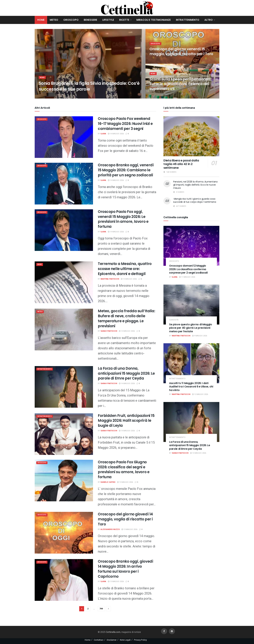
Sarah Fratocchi (109, 331)
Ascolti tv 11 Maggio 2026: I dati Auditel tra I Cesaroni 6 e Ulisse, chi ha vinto (191, 387)
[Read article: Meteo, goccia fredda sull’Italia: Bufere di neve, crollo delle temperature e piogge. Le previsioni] (64, 329)
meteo (41, 312)
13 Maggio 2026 (125, 482)
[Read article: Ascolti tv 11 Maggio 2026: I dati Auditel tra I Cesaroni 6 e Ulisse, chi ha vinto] (191, 363)
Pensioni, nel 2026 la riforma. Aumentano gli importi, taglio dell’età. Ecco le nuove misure (195, 185)
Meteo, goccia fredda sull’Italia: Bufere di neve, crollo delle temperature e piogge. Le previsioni (126, 318)
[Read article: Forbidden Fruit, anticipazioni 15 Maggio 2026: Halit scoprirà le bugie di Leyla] (64, 434)
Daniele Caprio (108, 482)
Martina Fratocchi (110, 279)
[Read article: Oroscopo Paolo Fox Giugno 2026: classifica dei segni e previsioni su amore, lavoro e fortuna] (64, 481)
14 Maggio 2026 (116, 134)
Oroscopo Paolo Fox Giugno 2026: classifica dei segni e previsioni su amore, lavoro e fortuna (124, 470)
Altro (209, 20)
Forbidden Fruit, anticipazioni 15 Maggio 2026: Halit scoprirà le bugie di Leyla (126, 421)
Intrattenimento (188, 20)
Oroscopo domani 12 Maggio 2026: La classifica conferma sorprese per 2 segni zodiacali (188, 269)
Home (41, 20)
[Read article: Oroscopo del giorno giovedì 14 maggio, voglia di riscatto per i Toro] (64, 533)
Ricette (124, 20)
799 (101, 609)
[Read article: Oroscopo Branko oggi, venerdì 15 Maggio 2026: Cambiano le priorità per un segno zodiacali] (64, 184)
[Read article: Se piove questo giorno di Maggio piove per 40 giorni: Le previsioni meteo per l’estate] (191, 305)
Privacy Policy (140, 640)
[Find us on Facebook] (164, 631)
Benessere (90, 20)
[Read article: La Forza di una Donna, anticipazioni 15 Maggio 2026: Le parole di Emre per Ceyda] (64, 387)
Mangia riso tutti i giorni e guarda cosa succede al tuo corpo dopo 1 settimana (195, 200)
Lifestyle (108, 20)
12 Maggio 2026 (200, 394)
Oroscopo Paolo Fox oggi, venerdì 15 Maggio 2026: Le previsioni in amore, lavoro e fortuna (123, 219)
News (43, 80)
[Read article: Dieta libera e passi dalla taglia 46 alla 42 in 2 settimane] (191, 136)
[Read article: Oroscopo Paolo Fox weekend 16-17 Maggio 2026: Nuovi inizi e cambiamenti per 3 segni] (64, 137)
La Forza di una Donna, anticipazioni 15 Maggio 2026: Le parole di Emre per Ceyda (126, 373)
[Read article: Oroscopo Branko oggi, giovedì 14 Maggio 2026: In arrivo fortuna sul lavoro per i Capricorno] (64, 580)
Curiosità (174, 320)
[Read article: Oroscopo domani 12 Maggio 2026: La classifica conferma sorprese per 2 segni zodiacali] (191, 246)
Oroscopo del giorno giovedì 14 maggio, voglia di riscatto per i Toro (125, 519)
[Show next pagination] (108, 609)
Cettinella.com (113, 632)
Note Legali (125, 640)
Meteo (54, 20)
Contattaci (99, 640)
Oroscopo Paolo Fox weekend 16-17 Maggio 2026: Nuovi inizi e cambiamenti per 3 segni (125, 124)
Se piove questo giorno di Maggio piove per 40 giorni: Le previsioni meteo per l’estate (191, 328)
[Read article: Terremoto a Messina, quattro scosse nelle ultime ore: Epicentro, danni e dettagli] (64, 282)
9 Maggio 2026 (200, 336)
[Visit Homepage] (127, 8)
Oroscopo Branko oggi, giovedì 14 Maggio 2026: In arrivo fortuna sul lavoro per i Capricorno (125, 569)
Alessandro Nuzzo (110, 529)
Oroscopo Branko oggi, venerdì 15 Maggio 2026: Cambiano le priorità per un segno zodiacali (126, 170)
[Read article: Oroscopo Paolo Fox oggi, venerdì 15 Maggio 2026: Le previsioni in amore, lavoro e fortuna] (64, 230)
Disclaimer (112, 640)
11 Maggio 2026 (187, 277)
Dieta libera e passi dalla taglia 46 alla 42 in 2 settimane (181, 164)
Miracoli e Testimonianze (154, 20)
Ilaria (103, 134)
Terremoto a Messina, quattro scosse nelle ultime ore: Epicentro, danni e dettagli (125, 269)
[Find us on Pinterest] (172, 631)
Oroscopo (71, 20)
